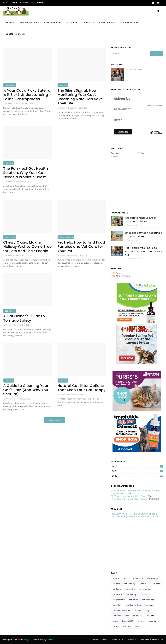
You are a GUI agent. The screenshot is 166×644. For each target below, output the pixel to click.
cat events (10, 237)
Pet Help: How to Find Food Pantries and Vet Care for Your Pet (81, 247)
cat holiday (131, 594)
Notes (115, 621)
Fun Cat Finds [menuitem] (51, 23)
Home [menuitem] (9, 23)
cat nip (144, 594)
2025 (137, 466)
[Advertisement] (82, 146)
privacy (141, 621)
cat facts (117, 589)
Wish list (139, 626)
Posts (118, 273)
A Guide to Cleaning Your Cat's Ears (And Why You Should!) (26, 390)
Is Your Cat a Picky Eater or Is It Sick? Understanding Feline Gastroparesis (27, 95)
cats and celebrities (121, 610)
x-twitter (115, 157)
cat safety (10, 311)
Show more (141, 69)
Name (118, 120)
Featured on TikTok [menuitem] (29, 23)
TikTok (141, 153)
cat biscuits (153, 578)
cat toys (149, 605)
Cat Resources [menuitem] (128, 23)
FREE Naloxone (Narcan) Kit (125, 496)
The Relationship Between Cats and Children (141, 220)
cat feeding (130, 589)
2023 (137, 476)
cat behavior (137, 578)
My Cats (150, 616)
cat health (10, 85)
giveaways (138, 616)
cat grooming (145, 589)
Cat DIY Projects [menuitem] (107, 23)
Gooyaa (50, 640)
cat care (63, 85)
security (152, 621)
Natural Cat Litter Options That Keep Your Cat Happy (81, 388)
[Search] (130, 53)
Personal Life (128, 621)
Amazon (116, 578)
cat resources (66, 237)
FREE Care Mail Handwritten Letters (129, 499)
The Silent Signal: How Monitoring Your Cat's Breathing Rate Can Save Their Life (80, 97)
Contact (39, 3)
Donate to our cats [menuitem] (15, 34)
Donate (138, 610)
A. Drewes (8, 104)
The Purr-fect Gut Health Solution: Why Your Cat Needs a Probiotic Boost (26, 173)
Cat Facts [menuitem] (87, 23)
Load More (55, 420)
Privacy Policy (26, 3)
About (14, 3)
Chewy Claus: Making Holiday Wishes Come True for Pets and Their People (27, 247)
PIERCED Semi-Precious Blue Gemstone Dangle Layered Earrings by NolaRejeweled (135, 515)
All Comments (122, 276)
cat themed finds (134, 605)
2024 (137, 471)
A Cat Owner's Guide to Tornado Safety (24, 318)
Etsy (147, 610)
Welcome (127, 626)
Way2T (27, 640)
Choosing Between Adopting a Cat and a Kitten (144, 235)
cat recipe (133, 600)
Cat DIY (143, 584)
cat (126, 578)
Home (6, 3)
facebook (115, 153)
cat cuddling (130, 584)
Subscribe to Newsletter (151, 640)
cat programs (119, 600)
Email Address (122, 109)
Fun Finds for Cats (121, 616)
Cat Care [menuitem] (70, 23)
